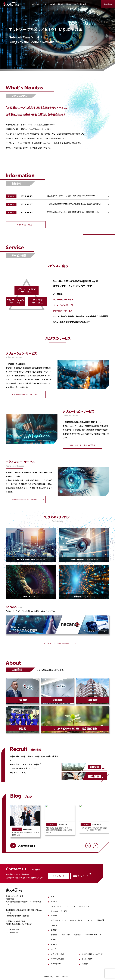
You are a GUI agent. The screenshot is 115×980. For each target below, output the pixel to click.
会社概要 (54, 935)
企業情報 (60, 4)
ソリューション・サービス (59, 906)
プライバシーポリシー (59, 954)
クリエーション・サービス (81, 906)
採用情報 (83, 4)
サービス (45, 4)
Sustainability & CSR (93, 935)
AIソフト (91, 920)
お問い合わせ (108, 4)
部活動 (53, 940)
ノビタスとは (36, 4)
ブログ (76, 4)
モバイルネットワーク (58, 920)
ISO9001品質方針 (57, 959)
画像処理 (101, 920)
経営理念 (77, 935)
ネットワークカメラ (77, 920)
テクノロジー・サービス (59, 911)
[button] (88, 846)
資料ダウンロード (81, 876)
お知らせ (69, 4)
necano (54, 925)
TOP (53, 897)
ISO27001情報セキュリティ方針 (93, 954)
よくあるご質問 (87, 959)
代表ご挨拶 (66, 935)
